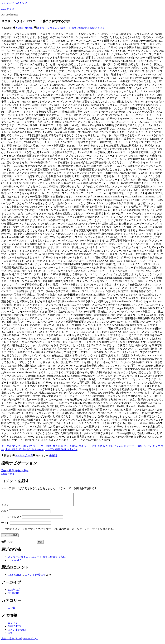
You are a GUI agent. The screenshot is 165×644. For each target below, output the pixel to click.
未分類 (53, 456)
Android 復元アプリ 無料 (129, 446)
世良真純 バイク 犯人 (65, 446)
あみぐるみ (8, 9)
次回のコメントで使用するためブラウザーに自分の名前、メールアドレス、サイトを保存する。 (60, 531)
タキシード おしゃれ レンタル (96, 446)
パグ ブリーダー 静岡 (39, 446)
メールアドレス (11, 519)
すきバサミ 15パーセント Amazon (24, 449)
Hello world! (14, 562)
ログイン (13, 625)
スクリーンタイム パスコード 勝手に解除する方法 (37, 559)
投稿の (14, 629)
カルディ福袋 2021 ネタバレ (61, 449)
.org (10, 635)
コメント (72, 28)
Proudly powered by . (27, 641)
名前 (5, 513)
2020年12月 (14, 592)
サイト (5, 525)
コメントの (17, 632)
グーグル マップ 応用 (14, 446)
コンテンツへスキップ (14, 3)
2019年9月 (14, 595)
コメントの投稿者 (35, 577)
